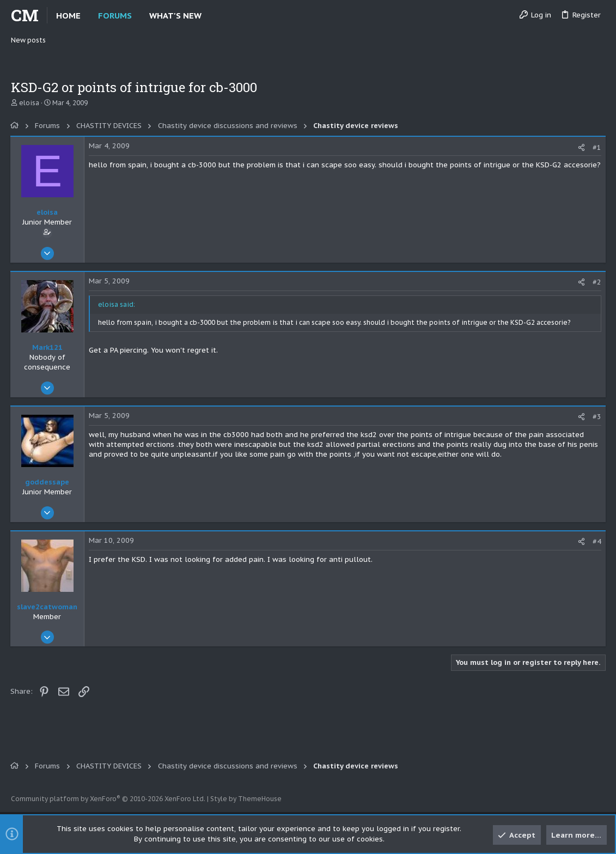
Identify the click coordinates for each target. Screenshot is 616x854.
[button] (211, 16)
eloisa (29, 103)
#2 (596, 282)
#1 (596, 147)
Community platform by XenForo (108, 799)
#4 (596, 541)
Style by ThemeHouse (246, 799)
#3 (596, 417)
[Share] (581, 147)
